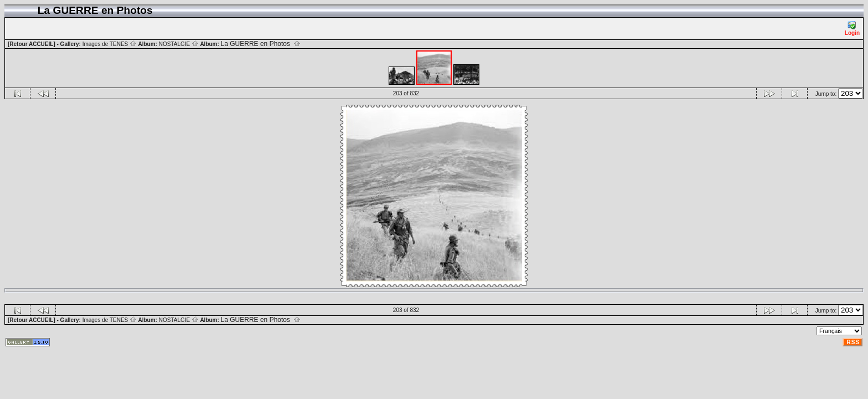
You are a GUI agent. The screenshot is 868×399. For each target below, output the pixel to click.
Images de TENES (110, 44)
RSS (853, 342)
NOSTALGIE (179, 44)
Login (852, 29)
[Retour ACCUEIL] (32, 44)
